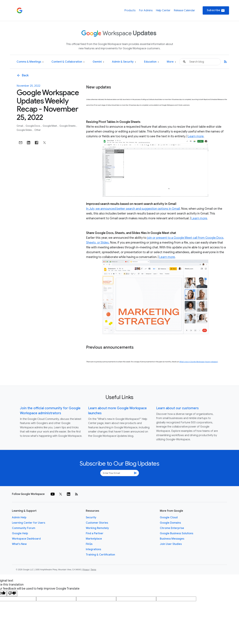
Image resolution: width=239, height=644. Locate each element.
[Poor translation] (12, 594)
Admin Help (19, 517)
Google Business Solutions (177, 533)
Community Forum (24, 528)
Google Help (20, 533)
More (171, 62)
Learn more (196, 136)
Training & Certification (100, 555)
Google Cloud (169, 517)
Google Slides (24, 130)
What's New (19, 544)
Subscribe (216, 10)
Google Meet (50, 126)
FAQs (89, 544)
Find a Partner (95, 533)
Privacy (86, 570)
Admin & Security (124, 62)
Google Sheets (68, 126)
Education (151, 62)
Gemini (98, 62)
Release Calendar (184, 10)
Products (130, 10)
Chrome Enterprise (172, 528)
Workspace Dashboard (26, 539)
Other (38, 130)
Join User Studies (171, 544)
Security (91, 517)
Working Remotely (97, 528)
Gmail (20, 126)
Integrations (93, 549)
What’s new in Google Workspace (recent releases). (199, 362)
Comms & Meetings (30, 62)
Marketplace (94, 539)
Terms (93, 570)
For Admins (146, 10)
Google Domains (170, 523)
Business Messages (172, 539)
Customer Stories (97, 523)
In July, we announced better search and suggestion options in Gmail (133, 209)
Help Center (163, 10)
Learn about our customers (177, 408)
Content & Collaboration (68, 62)
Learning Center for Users (29, 523)
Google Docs (33, 126)
